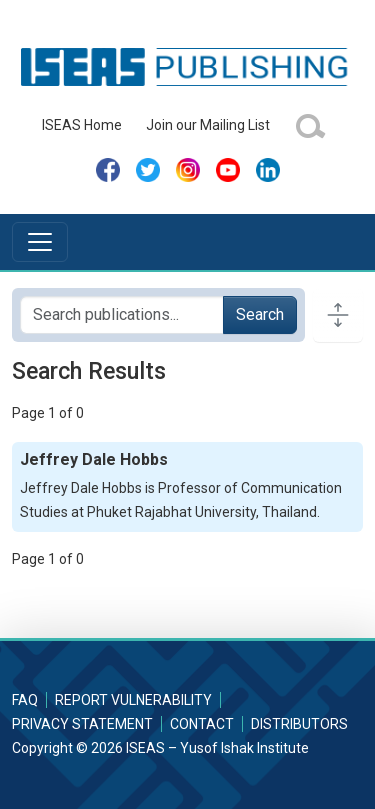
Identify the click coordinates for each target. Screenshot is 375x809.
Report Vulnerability (133, 700)
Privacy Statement (82, 724)
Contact (202, 724)
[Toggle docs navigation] (338, 315)
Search (260, 314)
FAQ (25, 700)
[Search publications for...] (122, 315)
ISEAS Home (82, 125)
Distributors (299, 724)
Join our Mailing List (208, 125)
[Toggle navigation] (40, 242)
